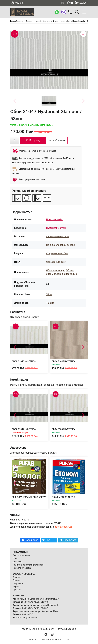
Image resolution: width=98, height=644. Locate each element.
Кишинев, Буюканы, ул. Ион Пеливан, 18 (39, 605)
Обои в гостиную (56, 270)
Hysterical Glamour (56, 228)
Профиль (17, 590)
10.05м (50, 303)
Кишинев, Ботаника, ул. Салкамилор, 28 (39, 599)
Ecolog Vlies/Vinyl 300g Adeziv (29, 497)
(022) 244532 (42, 608)
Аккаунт (17, 577)
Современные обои (57, 253)
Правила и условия (22, 568)
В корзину (33, 140)
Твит (46, 540)
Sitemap (34, 639)
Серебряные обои (56, 262)
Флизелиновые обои (58, 236)
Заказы (16, 580)
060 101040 (28, 602)
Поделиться (30, 540)
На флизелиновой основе (60, 245)
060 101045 (28, 614)
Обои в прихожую (67, 274)
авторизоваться (64, 527)
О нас (15, 559)
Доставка (17, 562)
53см (49, 294)
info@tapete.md (30, 618)
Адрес (16, 586)
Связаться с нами (21, 555)
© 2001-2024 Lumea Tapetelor (56, 639)
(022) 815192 (42, 602)
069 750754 (28, 608)
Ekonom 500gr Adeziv (63, 497)
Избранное (18, 583)
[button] (49, 101)
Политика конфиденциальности (28, 565)
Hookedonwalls (54, 219)
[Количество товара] (15, 140)
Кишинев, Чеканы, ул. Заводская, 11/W (39, 611)
